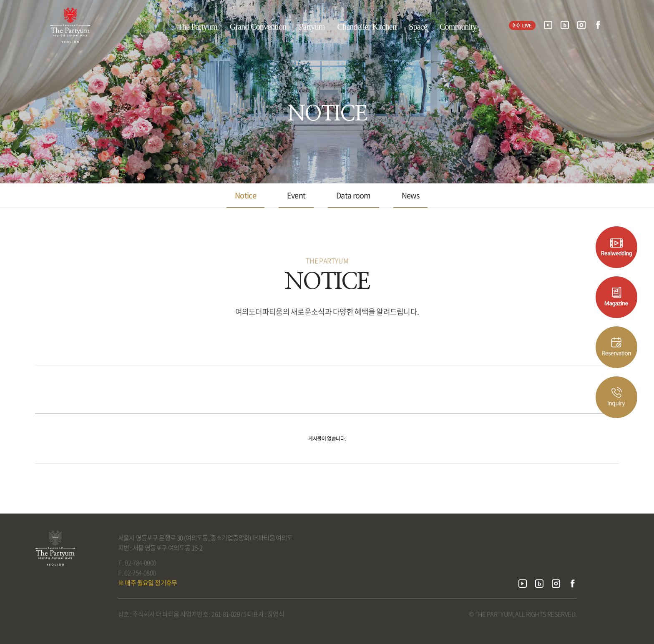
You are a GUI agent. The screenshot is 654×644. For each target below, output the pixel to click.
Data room (353, 195)
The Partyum (197, 27)
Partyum (312, 27)
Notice (245, 195)
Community (458, 27)
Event (296, 195)
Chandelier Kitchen (367, 27)
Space (418, 27)
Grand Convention (258, 27)
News (410, 195)
